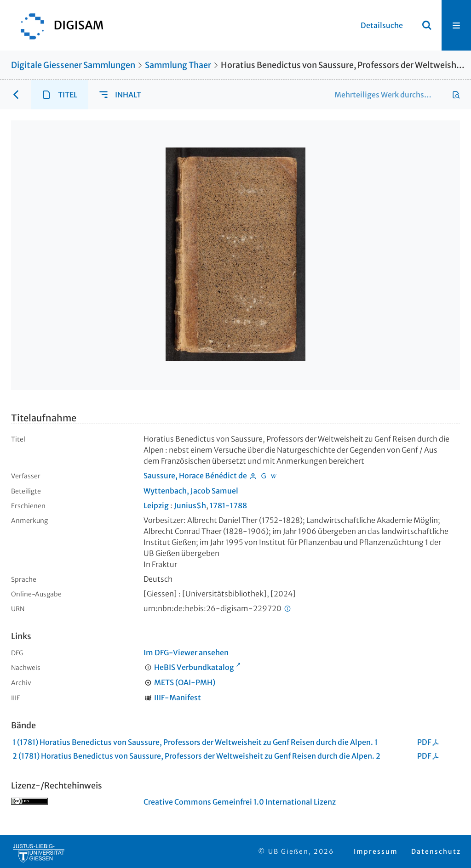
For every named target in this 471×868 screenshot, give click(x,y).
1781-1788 (228, 505)
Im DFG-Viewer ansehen (186, 652)
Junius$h (190, 505)
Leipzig (156, 505)
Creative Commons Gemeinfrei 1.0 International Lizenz (240, 802)
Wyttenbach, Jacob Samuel (191, 491)
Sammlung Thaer (178, 65)
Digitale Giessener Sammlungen (73, 65)
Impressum (376, 851)
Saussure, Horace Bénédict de (195, 476)
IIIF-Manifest (178, 698)
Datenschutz (436, 851)
